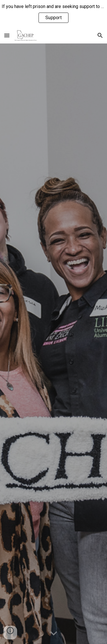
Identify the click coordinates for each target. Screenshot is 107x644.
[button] (7, 35)
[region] (53, 14)
